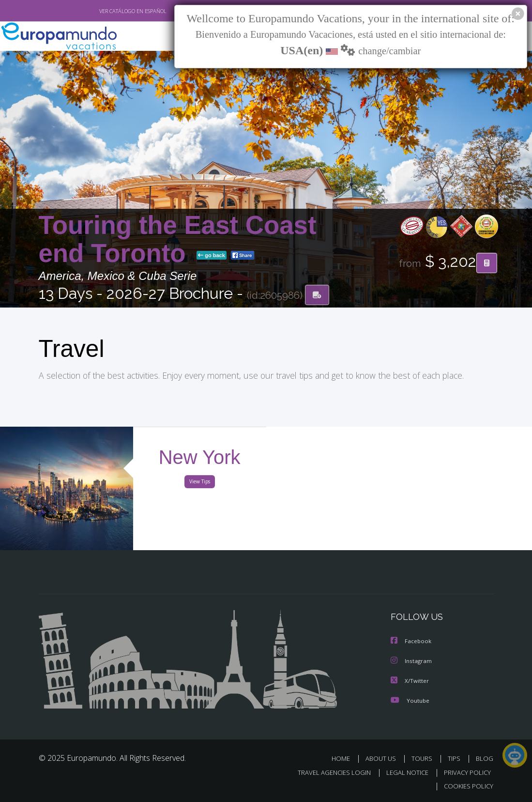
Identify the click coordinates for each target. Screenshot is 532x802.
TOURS (424, 758)
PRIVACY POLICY (465, 772)
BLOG (485, 758)
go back (212, 256)
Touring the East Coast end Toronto (178, 239)
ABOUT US (384, 758)
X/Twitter (410, 681)
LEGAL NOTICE (403, 772)
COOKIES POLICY (467, 786)
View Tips (199, 483)
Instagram (412, 661)
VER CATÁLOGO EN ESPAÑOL (110, 11)
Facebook (411, 642)
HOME (345, 758)
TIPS (456, 758)
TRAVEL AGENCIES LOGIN (327, 772)
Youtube (410, 700)
